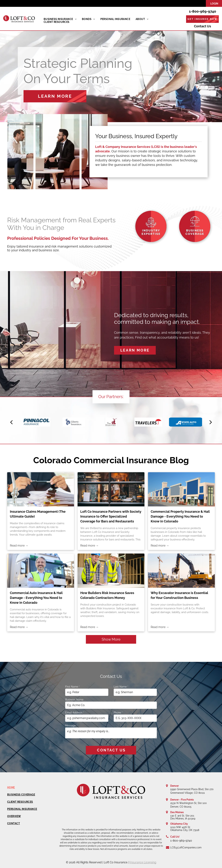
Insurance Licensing (143, 862)
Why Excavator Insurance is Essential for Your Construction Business (179, 595)
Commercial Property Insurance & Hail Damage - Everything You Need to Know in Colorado (180, 516)
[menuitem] (60, 19)
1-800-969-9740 (203, 11)
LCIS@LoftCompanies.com (186, 847)
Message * (71, 726)
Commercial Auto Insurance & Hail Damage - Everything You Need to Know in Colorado (36, 598)
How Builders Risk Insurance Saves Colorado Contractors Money (107, 595)
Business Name (74, 700)
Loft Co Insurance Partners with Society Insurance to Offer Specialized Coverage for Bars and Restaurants (111, 516)
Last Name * (121, 687)
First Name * (72, 687)
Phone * (118, 713)
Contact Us (203, 26)
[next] (211, 422)
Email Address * (75, 713)
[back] (11, 422)
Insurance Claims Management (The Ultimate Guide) (38, 514)
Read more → (19, 546)
